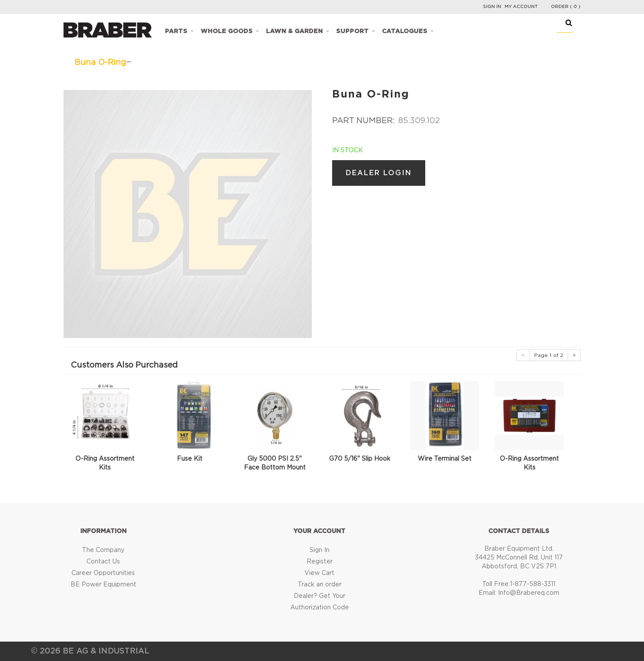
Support (352, 31)
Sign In (492, 7)
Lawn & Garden (294, 31)
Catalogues (405, 31)
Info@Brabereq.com (529, 593)
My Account (521, 7)
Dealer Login (379, 173)
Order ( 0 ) (566, 7)
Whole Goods (227, 31)
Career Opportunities (103, 573)
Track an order (320, 585)
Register (320, 562)
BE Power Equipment (103, 585)
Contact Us (103, 562)
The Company (103, 550)
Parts (176, 31)
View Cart (319, 573)
